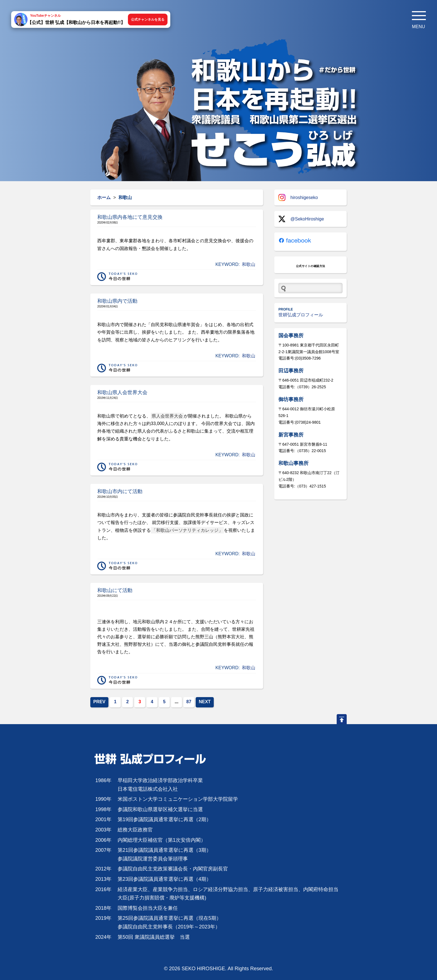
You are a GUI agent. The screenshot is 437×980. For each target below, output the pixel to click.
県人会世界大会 (167, 416)
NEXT (205, 702)
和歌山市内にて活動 (120, 491)
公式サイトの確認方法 (311, 266)
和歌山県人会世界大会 (122, 392)
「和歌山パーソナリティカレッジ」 (187, 530)
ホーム (104, 197)
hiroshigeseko (298, 197)
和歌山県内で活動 (117, 301)
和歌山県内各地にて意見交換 (130, 217)
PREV (99, 702)
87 (189, 702)
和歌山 (249, 264)
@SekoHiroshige (301, 219)
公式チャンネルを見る (148, 20)
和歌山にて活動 (115, 590)
